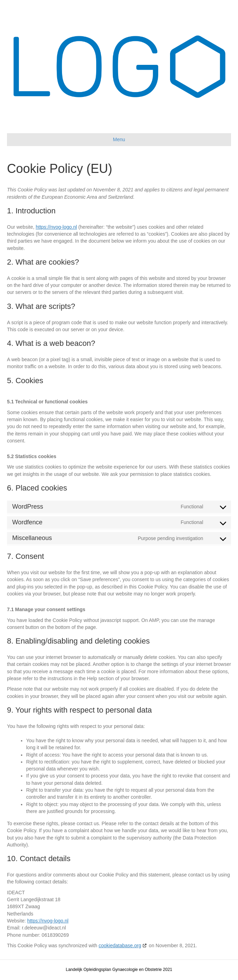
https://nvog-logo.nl (56, 227)
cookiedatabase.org (120, 945)
